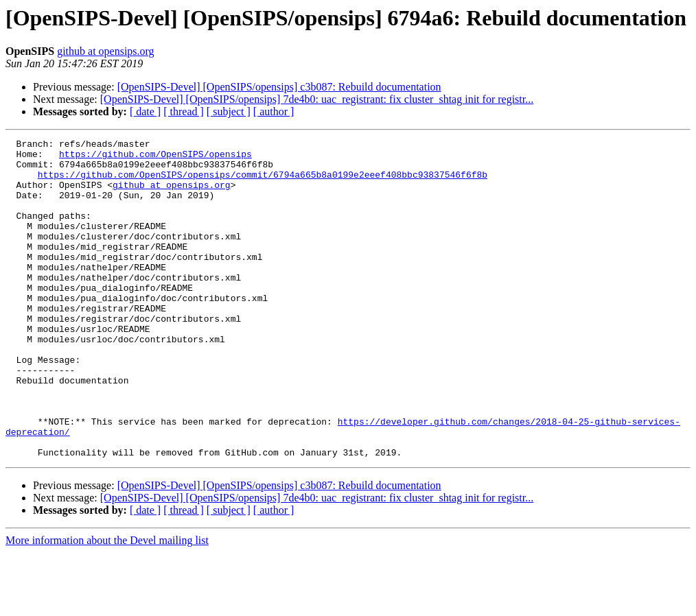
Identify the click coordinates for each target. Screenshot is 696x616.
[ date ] (145, 111)
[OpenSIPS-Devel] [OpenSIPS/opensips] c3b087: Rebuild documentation (279, 87)
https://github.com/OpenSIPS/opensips (155, 158)
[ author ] (274, 111)
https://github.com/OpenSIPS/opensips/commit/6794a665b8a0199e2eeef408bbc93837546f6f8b (263, 182)
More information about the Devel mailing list (107, 604)
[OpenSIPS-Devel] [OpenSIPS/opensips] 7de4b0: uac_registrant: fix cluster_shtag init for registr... (317, 99)
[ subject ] (229, 111)
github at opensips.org (105, 51)
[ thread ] (184, 111)
